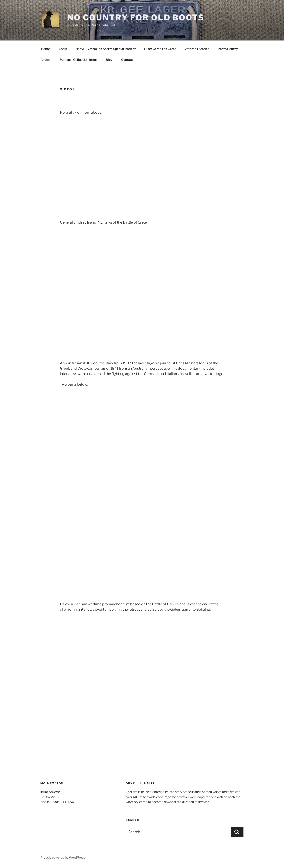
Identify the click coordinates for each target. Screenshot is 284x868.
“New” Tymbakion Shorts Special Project (106, 49)
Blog (109, 60)
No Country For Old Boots (136, 18)
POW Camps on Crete (160, 49)
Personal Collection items (79, 60)
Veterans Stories (197, 49)
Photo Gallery (228, 49)
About (63, 49)
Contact (127, 60)
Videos (46, 60)
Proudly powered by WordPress (63, 857)
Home (46, 49)
